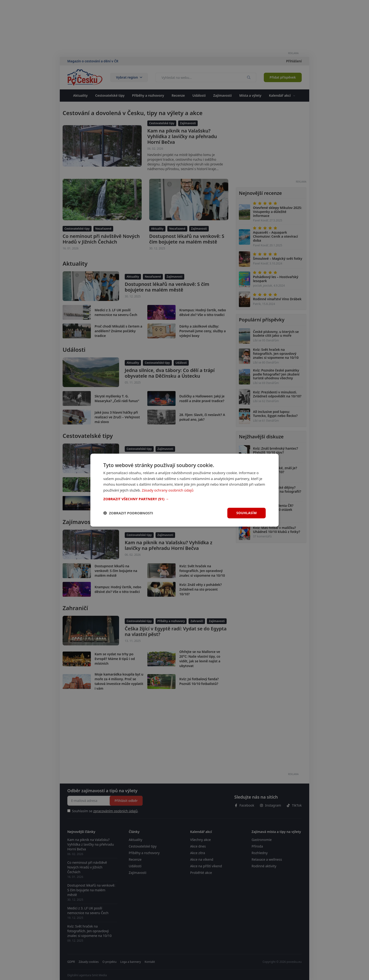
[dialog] (184, 490)
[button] (184, 499)
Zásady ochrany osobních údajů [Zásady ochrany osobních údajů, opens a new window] (168, 490)
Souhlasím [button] (247, 513)
